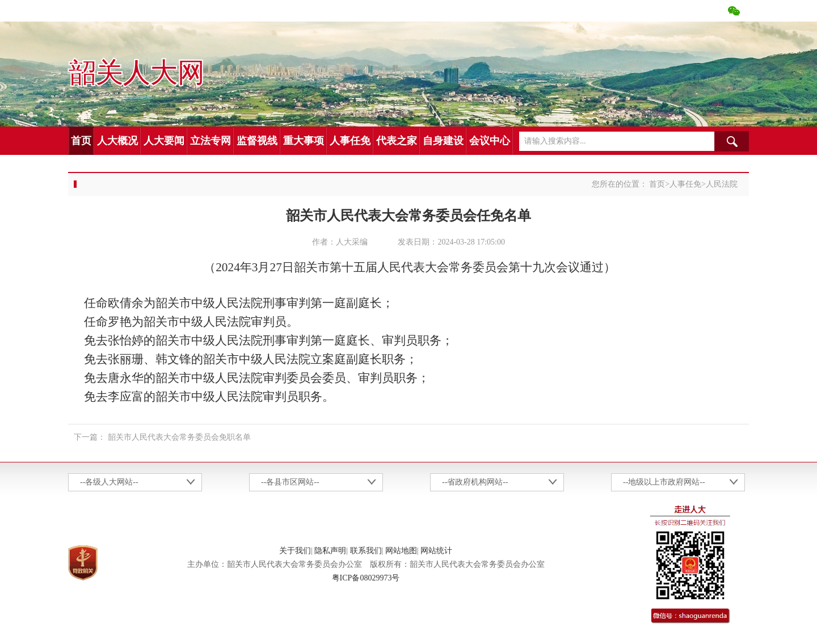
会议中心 (490, 141)
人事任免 (350, 141)
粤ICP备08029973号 (366, 578)
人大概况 (117, 141)
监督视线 (257, 141)
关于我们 (295, 551)
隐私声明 (330, 551)
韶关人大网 (136, 73)
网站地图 (401, 551)
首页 (81, 141)
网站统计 (436, 551)
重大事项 (304, 141)
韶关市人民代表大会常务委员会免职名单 (179, 437)
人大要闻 (164, 141)
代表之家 (397, 141)
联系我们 (366, 551)
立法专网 (210, 141)
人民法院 (722, 184)
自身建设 (443, 141)
